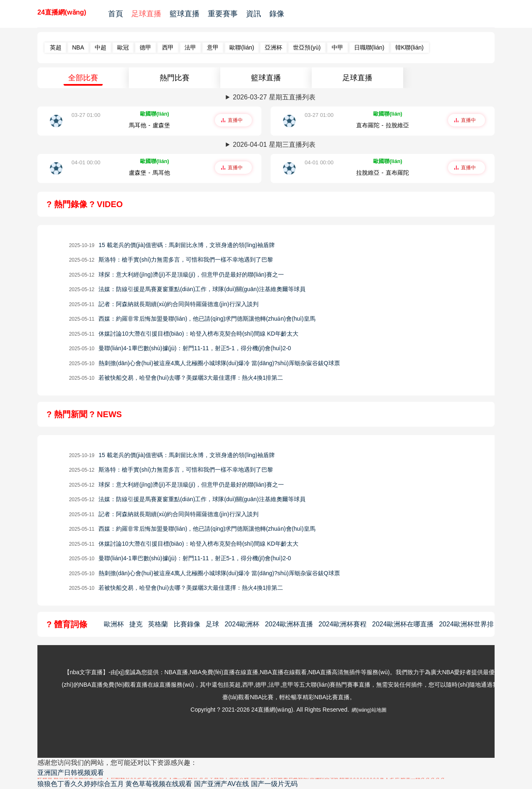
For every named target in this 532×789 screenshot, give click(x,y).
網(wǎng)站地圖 (369, 710)
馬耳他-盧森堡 (149, 125)
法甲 (190, 47)
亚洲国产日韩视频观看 (71, 773)
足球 (212, 624)
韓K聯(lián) (409, 47)
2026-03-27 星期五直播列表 (274, 97)
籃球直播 (185, 14)
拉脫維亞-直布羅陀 (383, 173)
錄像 (277, 14)
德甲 (145, 47)
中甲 (337, 47)
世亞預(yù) (307, 47)
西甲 (168, 47)
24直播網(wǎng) (62, 12)
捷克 (136, 624)
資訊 (254, 14)
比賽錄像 (187, 624)
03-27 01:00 (86, 115)
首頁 (116, 14)
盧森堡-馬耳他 (149, 173)
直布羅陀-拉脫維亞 (383, 125)
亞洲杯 (273, 47)
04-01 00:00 (86, 162)
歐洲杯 (114, 624)
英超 (56, 47)
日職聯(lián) (369, 47)
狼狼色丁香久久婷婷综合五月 (81, 784)
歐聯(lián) (242, 47)
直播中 (235, 120)
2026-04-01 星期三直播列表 (274, 145)
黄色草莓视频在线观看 (159, 784)
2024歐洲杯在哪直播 (403, 624)
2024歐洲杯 (242, 624)
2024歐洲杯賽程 (342, 624)
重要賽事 (223, 14)
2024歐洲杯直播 (289, 624)
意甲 (213, 47)
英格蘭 (158, 624)
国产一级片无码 (274, 784)
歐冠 (123, 47)
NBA (78, 47)
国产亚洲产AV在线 (222, 784)
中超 (101, 47)
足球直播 (146, 14)
